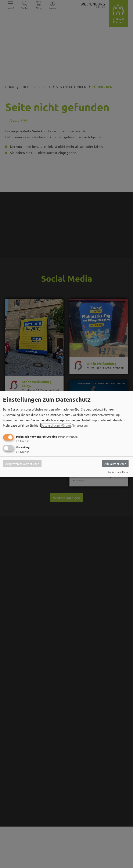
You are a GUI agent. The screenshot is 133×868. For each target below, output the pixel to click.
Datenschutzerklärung (56, 425)
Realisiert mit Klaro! (118, 472)
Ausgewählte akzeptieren (22, 463)
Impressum (80, 425)
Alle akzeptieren (115, 463)
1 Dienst (22, 441)
